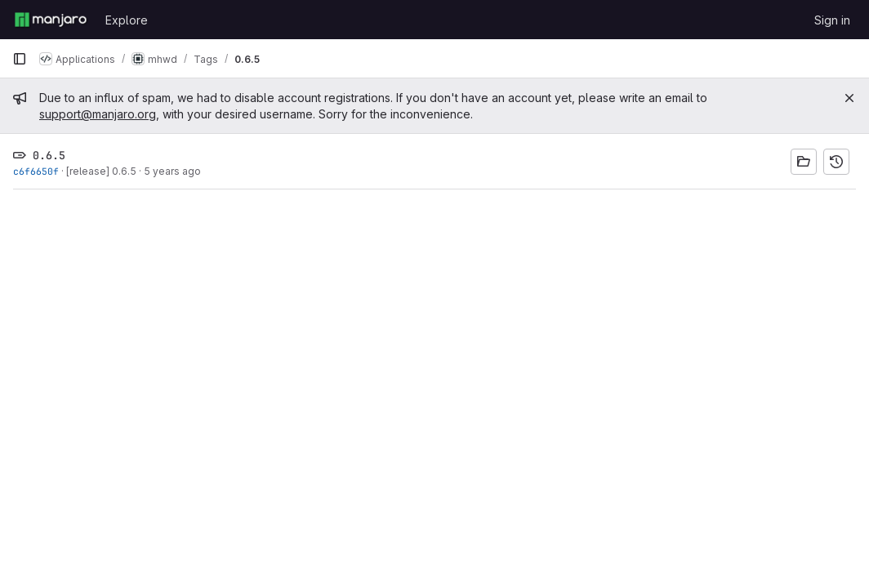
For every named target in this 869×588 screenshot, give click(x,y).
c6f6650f (36, 171)
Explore (127, 20)
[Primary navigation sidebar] (20, 59)
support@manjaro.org (98, 114)
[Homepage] (51, 20)
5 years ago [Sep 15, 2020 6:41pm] (172, 171)
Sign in (832, 20)
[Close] (849, 98)
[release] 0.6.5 (101, 171)
